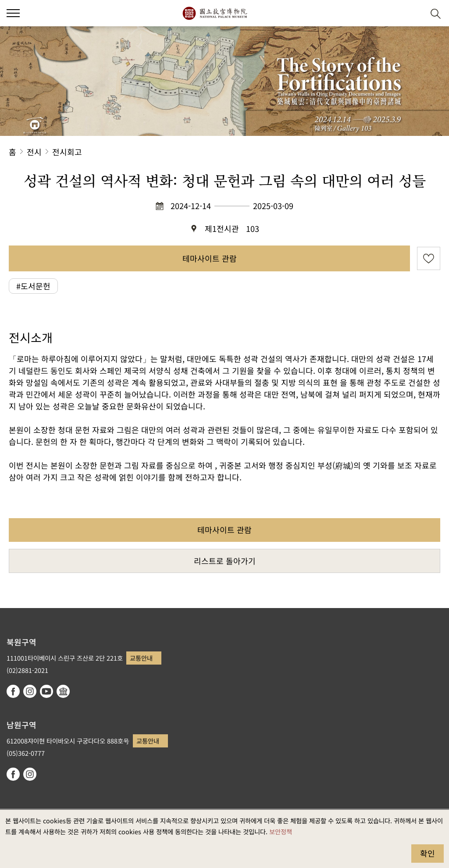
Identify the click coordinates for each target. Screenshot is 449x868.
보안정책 (281, 831)
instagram (30, 691)
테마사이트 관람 (210, 258)
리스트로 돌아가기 (225, 561)
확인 (428, 853)
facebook (13, 691)
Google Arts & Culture (63, 691)
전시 (34, 152)
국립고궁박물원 (215, 13)
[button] (414, 13)
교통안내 (141, 658)
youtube (46, 691)
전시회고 (67, 152)
